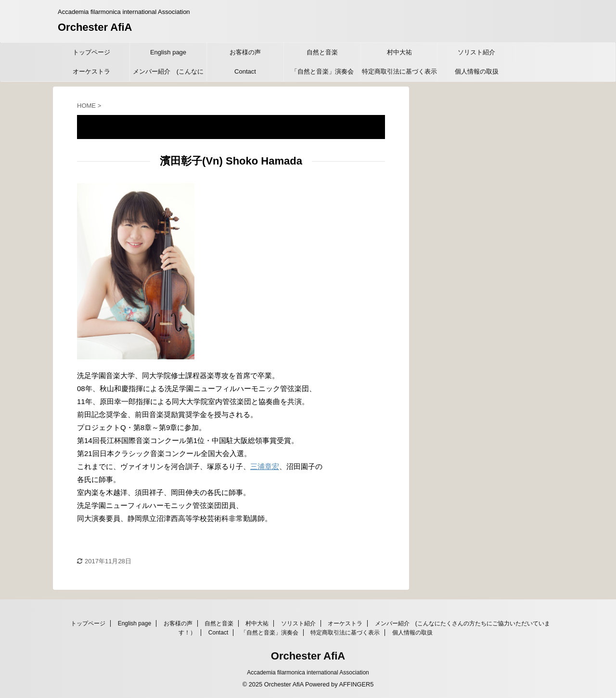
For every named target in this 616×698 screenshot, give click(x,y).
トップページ (91, 52)
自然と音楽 (322, 52)
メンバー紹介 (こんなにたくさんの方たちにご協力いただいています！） (168, 75)
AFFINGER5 (356, 684)
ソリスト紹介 (476, 52)
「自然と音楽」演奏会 (322, 71)
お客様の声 (245, 52)
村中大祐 (399, 52)
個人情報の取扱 (477, 71)
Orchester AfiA (95, 27)
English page (168, 52)
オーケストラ (91, 71)
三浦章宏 (265, 466)
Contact (245, 71)
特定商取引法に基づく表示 (399, 71)
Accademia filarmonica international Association (308, 673)
